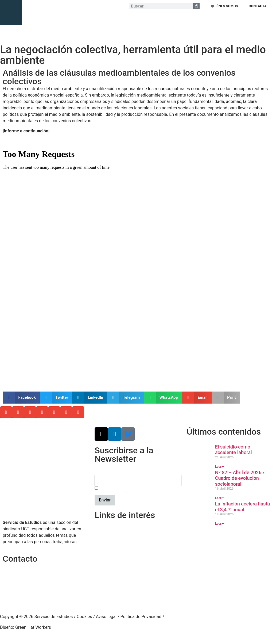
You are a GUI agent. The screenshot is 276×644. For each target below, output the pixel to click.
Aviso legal (106, 617)
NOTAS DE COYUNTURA (226, 19)
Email (100, 472)
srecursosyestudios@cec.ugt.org (34, 598)
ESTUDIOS (112, 19)
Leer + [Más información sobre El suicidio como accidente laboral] (219, 467)
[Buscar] (196, 6)
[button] (21, 398)
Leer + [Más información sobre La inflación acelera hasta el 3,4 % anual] (219, 524)
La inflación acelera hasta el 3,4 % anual (242, 507)
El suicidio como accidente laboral (234, 450)
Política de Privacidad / (142, 617)
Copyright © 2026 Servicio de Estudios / (38, 617)
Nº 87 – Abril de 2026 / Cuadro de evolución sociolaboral (240, 478)
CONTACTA (258, 6)
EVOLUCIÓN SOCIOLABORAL (180, 19)
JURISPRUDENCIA (139, 19)
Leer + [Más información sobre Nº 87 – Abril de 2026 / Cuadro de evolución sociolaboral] (219, 498)
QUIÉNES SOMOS (224, 6)
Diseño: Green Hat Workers (26, 627)
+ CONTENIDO (260, 19)
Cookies (84, 617)
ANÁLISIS (91, 19)
